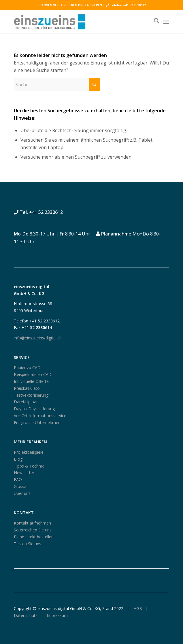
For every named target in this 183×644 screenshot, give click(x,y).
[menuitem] (154, 22)
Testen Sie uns (28, 544)
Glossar (21, 486)
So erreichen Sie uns (33, 530)
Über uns (22, 493)
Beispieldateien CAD (33, 374)
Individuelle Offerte (31, 381)
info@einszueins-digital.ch (38, 338)
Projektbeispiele (29, 452)
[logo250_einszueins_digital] (76, 22)
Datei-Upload (26, 402)
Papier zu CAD (27, 367)
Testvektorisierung (31, 395)
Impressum (57, 615)
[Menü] (166, 22)
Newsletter (24, 473)
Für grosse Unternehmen (37, 422)
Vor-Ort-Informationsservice (40, 416)
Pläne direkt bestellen (34, 537)
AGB (137, 608)
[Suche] (154, 22)
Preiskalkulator (28, 388)
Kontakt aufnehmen (32, 523)
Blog (18, 459)
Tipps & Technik (29, 466)
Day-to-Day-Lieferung (34, 409)
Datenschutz (26, 615)
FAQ (18, 479)
